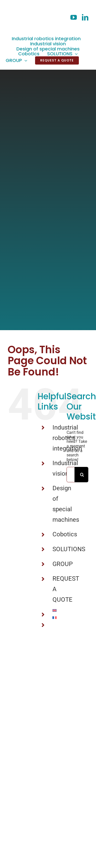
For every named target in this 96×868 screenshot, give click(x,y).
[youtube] (74, 17)
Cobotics (65, 534)
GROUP (63, 564)
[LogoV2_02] (19, 6)
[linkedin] (85, 17)
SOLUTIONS (69, 549)
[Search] (82, 475)
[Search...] (71, 475)
